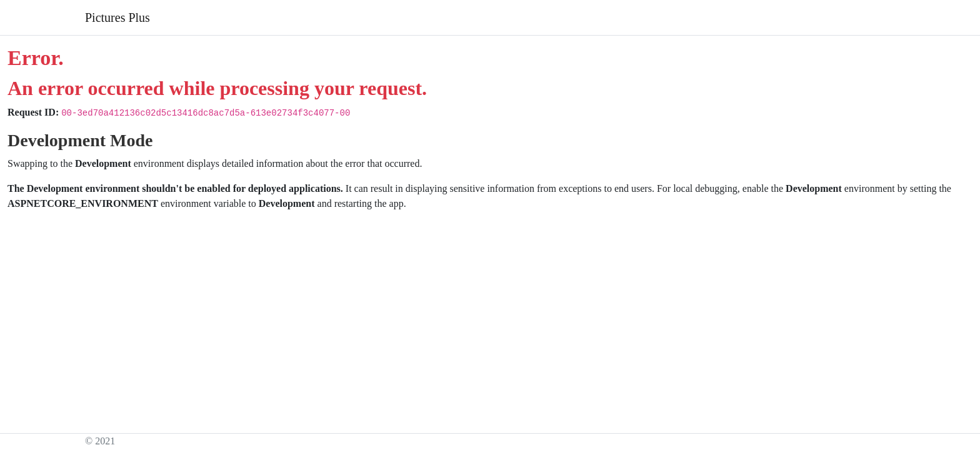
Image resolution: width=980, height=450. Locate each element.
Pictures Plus (117, 17)
